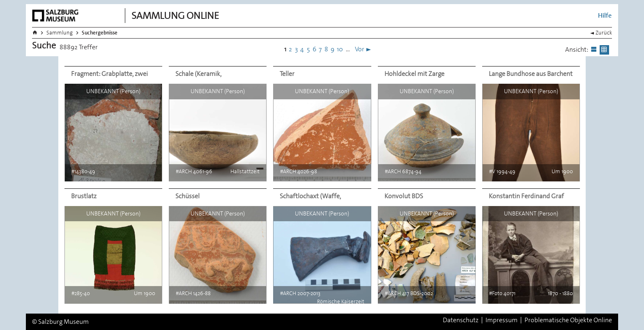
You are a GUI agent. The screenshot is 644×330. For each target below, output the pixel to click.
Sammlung (60, 33)
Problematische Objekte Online (568, 320)
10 (340, 49)
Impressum (501, 320)
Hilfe (605, 15)
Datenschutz (461, 320)
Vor (360, 49)
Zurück (604, 33)
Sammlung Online (175, 16)
